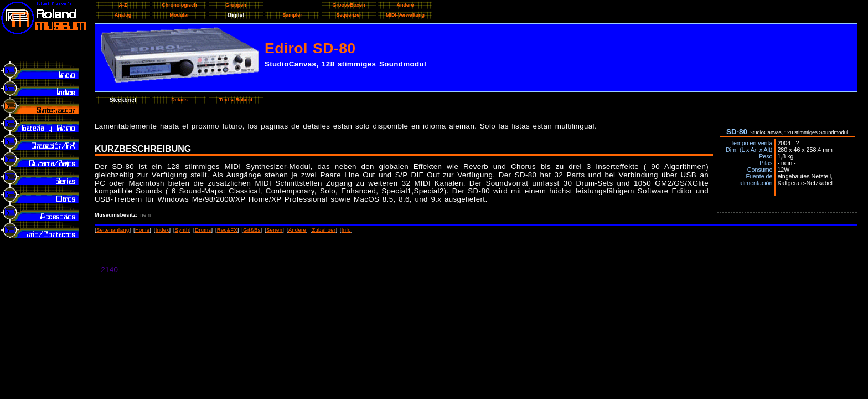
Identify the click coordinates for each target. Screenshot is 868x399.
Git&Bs (252, 230)
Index (162, 230)
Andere (297, 230)
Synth (182, 230)
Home (142, 230)
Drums (203, 230)
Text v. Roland (236, 100)
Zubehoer (324, 230)
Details (179, 100)
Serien (274, 230)
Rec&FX (227, 230)
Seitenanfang (113, 230)
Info (346, 230)
